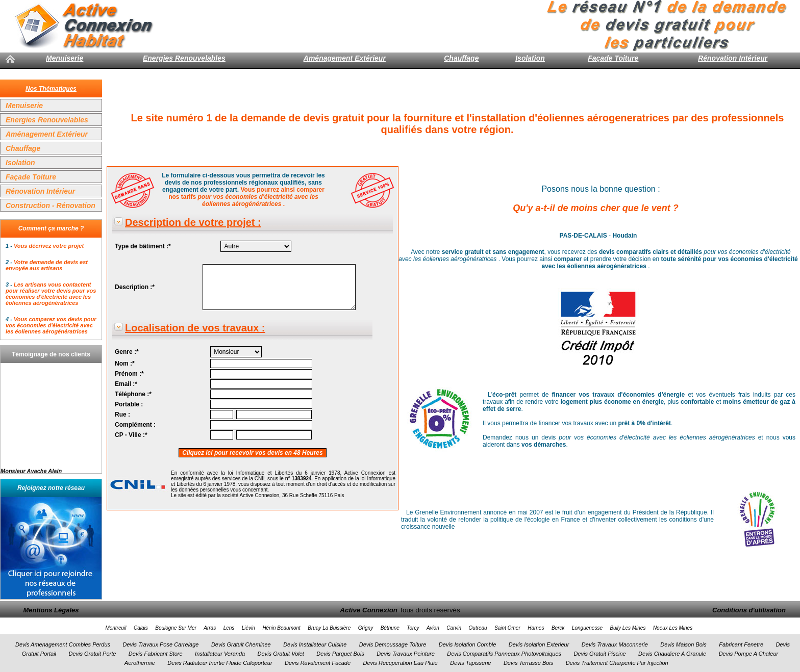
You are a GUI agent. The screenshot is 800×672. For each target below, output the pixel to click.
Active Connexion (369, 610)
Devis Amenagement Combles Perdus (63, 644)
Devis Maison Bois (683, 644)
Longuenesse (587, 628)
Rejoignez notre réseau (51, 488)
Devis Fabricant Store (156, 654)
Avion (433, 628)
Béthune (390, 628)
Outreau (478, 628)
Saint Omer (507, 628)
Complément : (135, 425)
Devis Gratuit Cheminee (241, 644)
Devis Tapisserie (470, 663)
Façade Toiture (613, 58)
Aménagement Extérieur (345, 58)
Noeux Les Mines (673, 628)
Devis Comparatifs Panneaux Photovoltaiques (504, 654)
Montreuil (116, 628)
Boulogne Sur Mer (176, 628)
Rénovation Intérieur (733, 58)
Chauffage (461, 58)
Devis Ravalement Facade (318, 663)
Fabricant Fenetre (741, 644)
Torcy (413, 628)
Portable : (129, 404)
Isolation (530, 58)
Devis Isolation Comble (468, 644)
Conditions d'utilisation (749, 610)
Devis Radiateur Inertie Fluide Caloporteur (220, 663)
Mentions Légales (51, 610)
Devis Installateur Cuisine (315, 644)
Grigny (366, 628)
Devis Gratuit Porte (92, 654)
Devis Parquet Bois (340, 654)
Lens (229, 628)
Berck (558, 628)
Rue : (122, 415)
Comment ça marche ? (51, 228)
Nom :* (125, 364)
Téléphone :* (133, 394)
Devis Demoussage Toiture (393, 644)
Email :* (126, 384)
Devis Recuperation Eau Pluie (401, 663)
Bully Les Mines (628, 628)
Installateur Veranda (220, 654)
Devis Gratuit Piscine (600, 654)
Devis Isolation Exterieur (539, 644)
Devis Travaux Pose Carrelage (160, 644)
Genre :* (127, 352)
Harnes (536, 628)
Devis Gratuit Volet (281, 654)
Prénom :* (129, 374)
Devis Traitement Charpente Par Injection (617, 663)
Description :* (135, 287)
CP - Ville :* (131, 435)
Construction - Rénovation (51, 205)
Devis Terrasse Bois (528, 663)
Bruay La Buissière (329, 628)
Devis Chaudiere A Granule (672, 654)
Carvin (454, 628)
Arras (210, 628)
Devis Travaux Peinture (406, 654)
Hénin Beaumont (281, 628)
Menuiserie (65, 58)
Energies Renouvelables (184, 58)
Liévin (248, 628)
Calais (141, 628)
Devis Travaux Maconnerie (615, 644)
